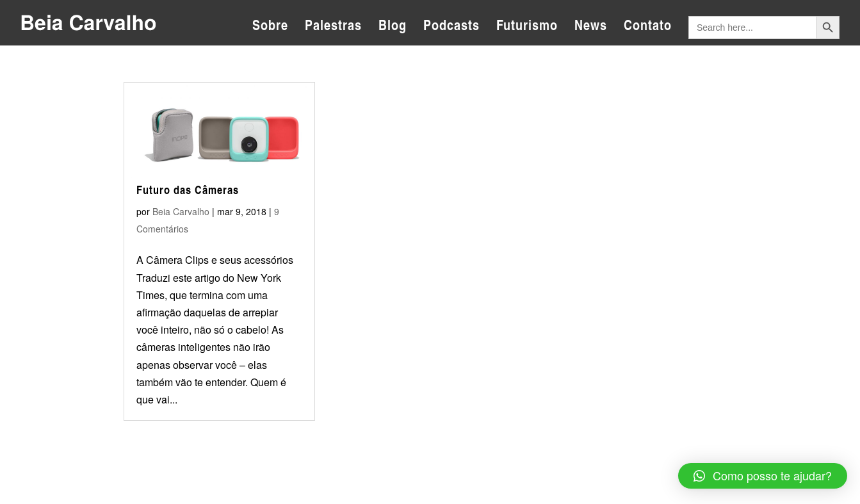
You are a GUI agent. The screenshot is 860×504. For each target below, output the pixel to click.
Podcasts (451, 28)
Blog (393, 28)
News (591, 28)
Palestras (333, 28)
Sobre (270, 28)
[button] (763, 476)
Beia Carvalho (181, 211)
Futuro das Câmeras (188, 190)
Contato (648, 28)
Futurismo (527, 28)
